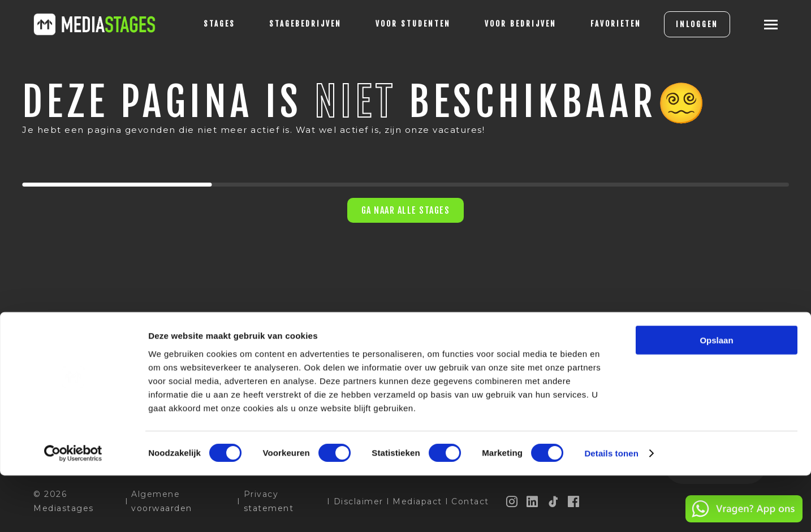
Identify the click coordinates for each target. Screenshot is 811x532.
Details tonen (611, 510)
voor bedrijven (502, 24)
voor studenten (394, 24)
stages (201, 24)
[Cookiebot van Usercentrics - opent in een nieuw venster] (73, 510)
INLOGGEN (678, 24)
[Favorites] (597, 24)
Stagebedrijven (287, 24)
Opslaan (716, 397)
